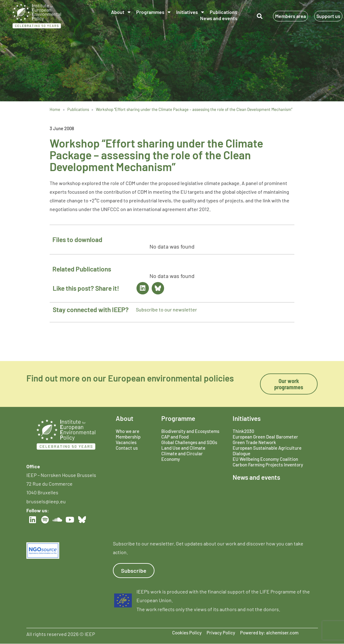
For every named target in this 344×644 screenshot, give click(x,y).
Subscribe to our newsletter (166, 309)
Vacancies (126, 442)
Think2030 (243, 431)
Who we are (127, 431)
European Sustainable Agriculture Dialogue (267, 451)
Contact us (127, 448)
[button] (260, 16)
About (121, 12)
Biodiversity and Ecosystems (190, 431)
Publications (223, 12)
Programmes (153, 12)
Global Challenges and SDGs (189, 442)
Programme (178, 418)
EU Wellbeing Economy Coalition (265, 459)
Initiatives (190, 12)
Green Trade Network (254, 442)
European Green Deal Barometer (265, 437)
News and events (219, 18)
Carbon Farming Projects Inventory (268, 465)
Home (55, 109)
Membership (128, 437)
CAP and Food (175, 437)
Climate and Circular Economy (182, 456)
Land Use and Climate (183, 448)
